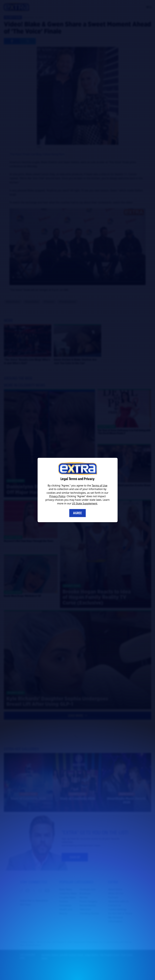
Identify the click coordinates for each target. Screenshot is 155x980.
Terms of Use (99, 486)
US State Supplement (85, 503)
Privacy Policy (57, 496)
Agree (77, 513)
